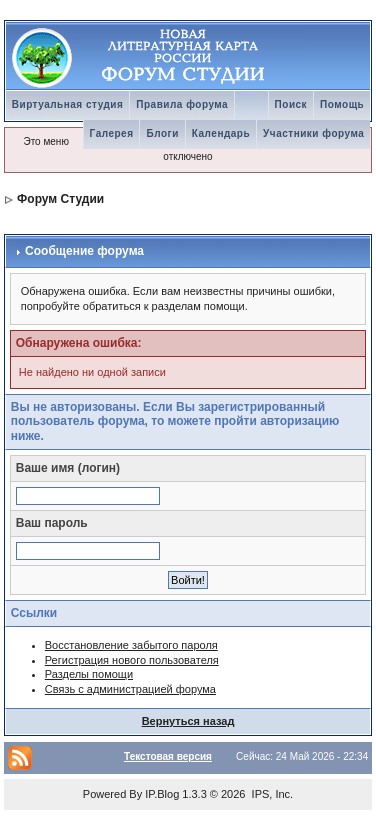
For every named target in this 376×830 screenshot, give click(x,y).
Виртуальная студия (68, 104)
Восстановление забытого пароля (131, 645)
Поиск (291, 104)
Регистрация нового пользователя (132, 660)
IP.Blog (162, 794)
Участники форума (313, 133)
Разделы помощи (89, 674)
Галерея (112, 133)
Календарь (221, 133)
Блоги (162, 133)
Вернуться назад (188, 721)
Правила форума (182, 104)
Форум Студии (60, 199)
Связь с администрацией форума (130, 689)
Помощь (342, 104)
